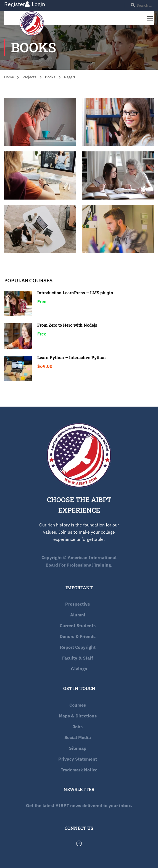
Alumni (78, 615)
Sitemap (78, 748)
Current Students (78, 626)
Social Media (78, 737)
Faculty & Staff (78, 658)
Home (9, 77)
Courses (78, 705)
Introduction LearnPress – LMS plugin (75, 293)
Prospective (78, 604)
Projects (29, 77)
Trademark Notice (79, 770)
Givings (79, 669)
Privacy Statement (78, 759)
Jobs (78, 727)
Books (50, 77)
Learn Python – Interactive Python (72, 357)
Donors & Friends (78, 636)
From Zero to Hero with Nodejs (67, 325)
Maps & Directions (78, 716)
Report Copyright (78, 647)
